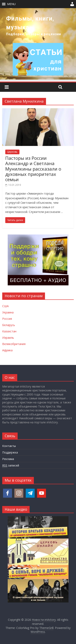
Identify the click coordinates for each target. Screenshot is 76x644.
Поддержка (10, 452)
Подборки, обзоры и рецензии (34, 34)
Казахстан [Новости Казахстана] (9, 331)
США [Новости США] (5, 306)
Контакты (9, 446)
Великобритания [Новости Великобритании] (14, 344)
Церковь (12, 152)
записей (11, 465)
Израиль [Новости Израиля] (8, 338)
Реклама (8, 459)
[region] (38, 44)
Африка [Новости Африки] (7, 350)
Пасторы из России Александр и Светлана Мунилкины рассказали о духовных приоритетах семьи (33, 169)
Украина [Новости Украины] (8, 312)
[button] (11, 4)
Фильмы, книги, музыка (30, 23)
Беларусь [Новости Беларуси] (9, 325)
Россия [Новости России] (7, 319)
